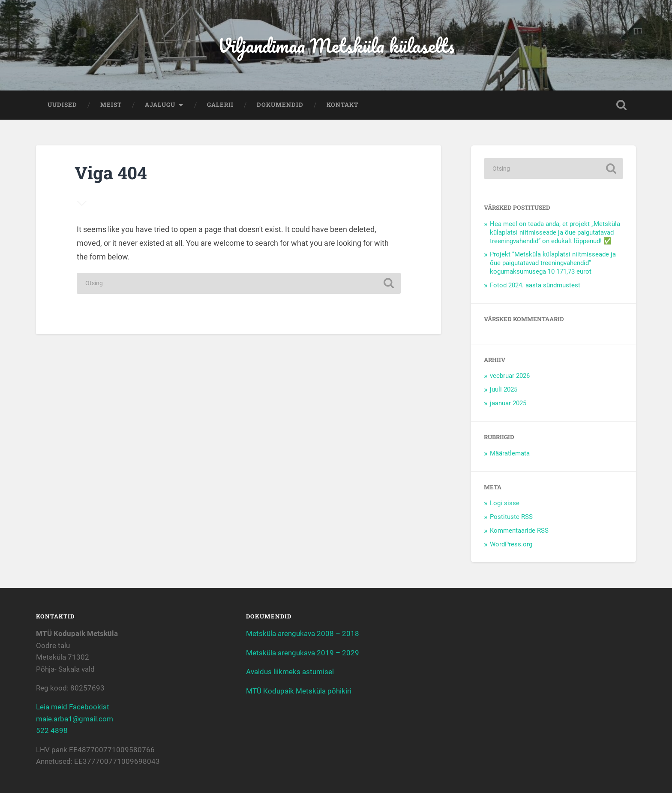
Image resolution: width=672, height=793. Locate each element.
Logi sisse (505, 503)
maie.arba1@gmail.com (75, 719)
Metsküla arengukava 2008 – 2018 (303, 633)
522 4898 (52, 730)
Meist (111, 105)
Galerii (220, 105)
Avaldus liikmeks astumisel (290, 672)
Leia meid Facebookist (73, 707)
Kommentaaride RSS (519, 531)
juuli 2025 (504, 389)
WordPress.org (511, 544)
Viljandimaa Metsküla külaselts (336, 45)
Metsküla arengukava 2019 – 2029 (303, 653)
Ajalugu (160, 105)
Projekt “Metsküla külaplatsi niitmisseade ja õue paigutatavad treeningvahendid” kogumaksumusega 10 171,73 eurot (553, 263)
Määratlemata (510, 453)
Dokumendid (280, 105)
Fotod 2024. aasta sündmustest (535, 285)
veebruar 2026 (510, 376)
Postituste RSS (511, 517)
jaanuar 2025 (508, 403)
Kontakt (342, 105)
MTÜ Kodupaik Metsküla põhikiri (299, 691)
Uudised (62, 105)
